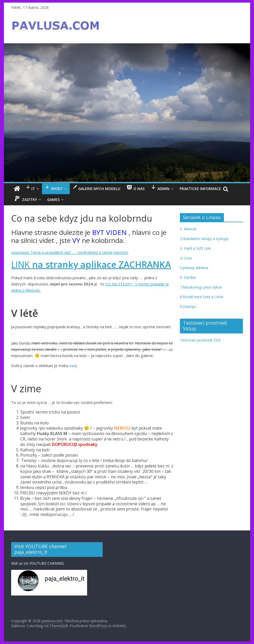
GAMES (53, 199)
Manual (189, 229)
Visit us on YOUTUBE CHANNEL (38, 563)
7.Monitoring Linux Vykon (201, 287)
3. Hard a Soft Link (195, 248)
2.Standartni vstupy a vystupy (204, 239)
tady (73, 366)
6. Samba (188, 277)
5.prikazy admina (194, 268)
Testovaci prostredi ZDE (200, 340)
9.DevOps (188, 307)
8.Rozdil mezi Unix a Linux (202, 297)
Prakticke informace (200, 189)
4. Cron (186, 258)
